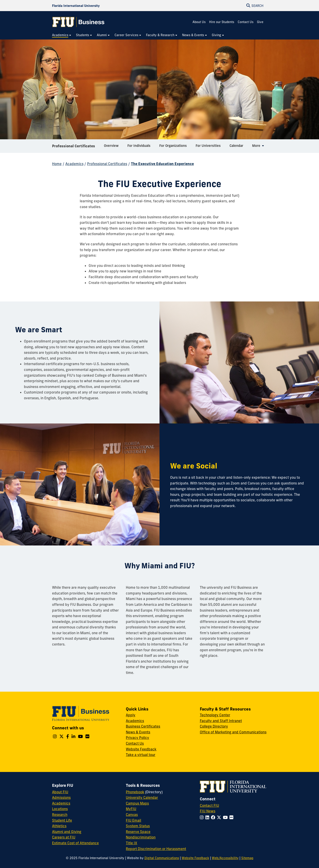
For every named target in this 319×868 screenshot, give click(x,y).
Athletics (59, 826)
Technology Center (215, 715)
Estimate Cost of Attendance (75, 843)
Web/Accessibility (225, 858)
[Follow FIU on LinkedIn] (208, 817)
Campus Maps (137, 803)
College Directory (214, 726)
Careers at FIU (64, 837)
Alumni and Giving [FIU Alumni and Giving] (67, 832)
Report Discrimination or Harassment (156, 849)
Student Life (62, 820)
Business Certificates (143, 726)
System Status (138, 826)
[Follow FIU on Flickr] (232, 817)
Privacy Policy (137, 738)
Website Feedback (141, 749)
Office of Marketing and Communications (233, 732)
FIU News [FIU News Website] (208, 811)
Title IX (131, 843)
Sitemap (247, 858)
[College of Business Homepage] (78, 22)
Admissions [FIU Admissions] (61, 797)
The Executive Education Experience (162, 164)
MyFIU (131, 809)
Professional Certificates (74, 147)
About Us (199, 22)
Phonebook (135, 792)
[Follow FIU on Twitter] (220, 817)
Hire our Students (222, 22)
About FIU (60, 792)
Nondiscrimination (141, 837)
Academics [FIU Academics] (61, 803)
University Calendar (142, 797)
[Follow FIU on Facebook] (214, 817)
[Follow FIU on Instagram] (203, 817)
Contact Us (246, 22)
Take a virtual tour (141, 755)
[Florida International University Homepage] (76, 6)
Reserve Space (138, 832)
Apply (131, 715)
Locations (60, 809)
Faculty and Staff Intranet (221, 721)
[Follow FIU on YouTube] (226, 817)
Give (260, 22)
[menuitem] (62, 35)
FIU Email (133, 820)
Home (57, 164)
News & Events (138, 732)
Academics (74, 164)
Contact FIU (209, 805)
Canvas (132, 815)
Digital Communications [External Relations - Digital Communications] (162, 858)
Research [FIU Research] (60, 815)
